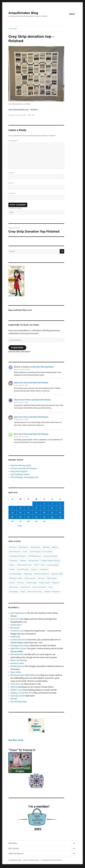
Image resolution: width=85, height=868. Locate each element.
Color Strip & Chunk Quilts (41, 552)
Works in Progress (52, 592)
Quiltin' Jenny (16, 690)
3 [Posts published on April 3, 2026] (52, 504)
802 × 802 (32, 115)
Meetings (28, 574)
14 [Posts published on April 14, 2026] (28, 512)
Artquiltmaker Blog (23, 13)
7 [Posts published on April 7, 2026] (28, 508)
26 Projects (23, 547)
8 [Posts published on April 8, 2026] (36, 508)
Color (25, 552)
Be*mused (15, 628)
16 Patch (13, 547)
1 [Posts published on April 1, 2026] (36, 504)
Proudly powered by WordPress (52, 860)
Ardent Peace (16, 625)
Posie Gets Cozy (17, 684)
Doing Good (33, 560)
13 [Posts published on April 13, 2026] (20, 512)
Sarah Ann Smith (18, 696)
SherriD (14, 699)
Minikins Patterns (42, 574)
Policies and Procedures (31, 860)
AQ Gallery (13, 843)
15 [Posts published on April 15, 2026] (36, 512)
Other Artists (30, 578)
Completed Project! (18, 556)
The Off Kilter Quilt (19, 702)
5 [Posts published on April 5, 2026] (12, 508)
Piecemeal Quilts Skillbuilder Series (25, 675)
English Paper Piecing (50, 560)
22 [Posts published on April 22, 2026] (36, 517)
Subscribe (17, 348)
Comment (13, 141)
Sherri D (18, 400)
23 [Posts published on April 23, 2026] (44, 517)
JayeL (16, 383)
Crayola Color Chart (19, 640)
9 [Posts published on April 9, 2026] (44, 508)
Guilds (12, 569)
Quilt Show (25, 587)
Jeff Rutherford (17, 654)
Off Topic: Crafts (16, 578)
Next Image (12, 28)
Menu (72, 14)
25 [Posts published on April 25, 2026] (60, 517)
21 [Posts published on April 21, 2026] (28, 517)
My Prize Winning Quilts (43, 367)
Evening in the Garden (20, 646)
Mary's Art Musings (19, 660)
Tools (50, 587)
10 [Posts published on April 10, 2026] (52, 508)
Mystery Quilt (57, 574)
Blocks (55, 547)
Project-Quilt (44, 583)
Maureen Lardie (17, 663)
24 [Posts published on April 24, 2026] (52, 517)
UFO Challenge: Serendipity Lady (24, 477)
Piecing (41, 578)
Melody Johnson (17, 666)
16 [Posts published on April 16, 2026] (44, 512)
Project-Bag (31, 583)
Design (23, 560)
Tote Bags (13, 592)
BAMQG (46, 547)
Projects (56, 583)
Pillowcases (52, 578)
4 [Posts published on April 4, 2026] (60, 504)
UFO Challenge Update (20, 474)
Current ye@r (15, 208)
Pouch (12, 583)
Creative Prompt (50, 556)
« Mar (20, 526)
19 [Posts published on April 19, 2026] (12, 517)
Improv (34, 569)
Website (12, 193)
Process (21, 583)
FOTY (36, 565)
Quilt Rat (14, 687)
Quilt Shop (14, 587)
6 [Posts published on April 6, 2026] (20, 508)
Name (11, 173)
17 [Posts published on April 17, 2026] (52, 512)
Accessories (36, 547)
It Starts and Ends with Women (35, 383)
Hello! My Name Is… (17, 853)
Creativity (13, 560)
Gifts (43, 565)
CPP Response (35, 556)
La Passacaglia (15, 574)
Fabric (12, 565)
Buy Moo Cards (16, 740)
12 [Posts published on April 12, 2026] (12, 512)
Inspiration (44, 569)
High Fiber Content (19, 648)
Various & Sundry (35, 592)
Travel (23, 592)
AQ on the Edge (17, 619)
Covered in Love (17, 631)
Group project (53, 565)
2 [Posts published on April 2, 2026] (44, 504)
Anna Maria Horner (19, 613)
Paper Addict (16, 672)
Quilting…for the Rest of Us (22, 693)
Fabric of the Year (24, 565)
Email (12, 183)
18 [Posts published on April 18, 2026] (60, 512)
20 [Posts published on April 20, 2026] (20, 517)
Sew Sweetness (39, 587)
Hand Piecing (23, 569)
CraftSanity (15, 637)
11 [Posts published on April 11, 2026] (60, 508)
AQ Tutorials (13, 848)
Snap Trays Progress (19, 471)
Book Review (15, 552)
